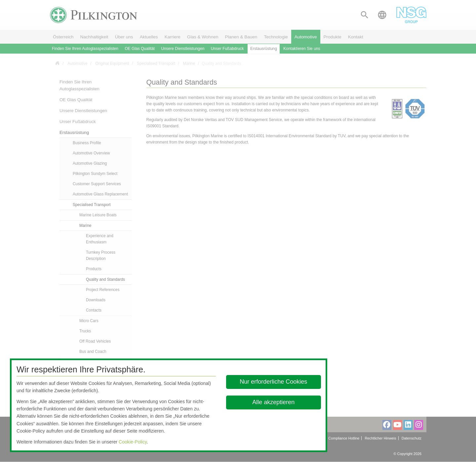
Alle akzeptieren (274, 402)
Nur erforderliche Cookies (274, 382)
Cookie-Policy (133, 442)
